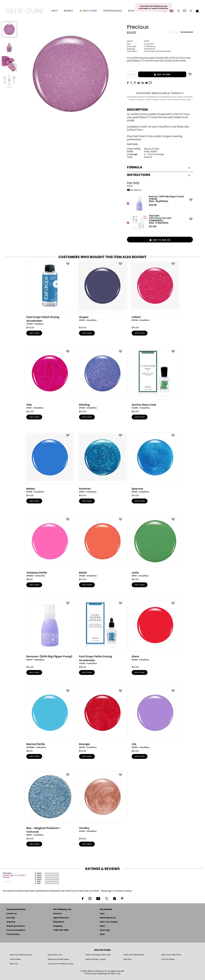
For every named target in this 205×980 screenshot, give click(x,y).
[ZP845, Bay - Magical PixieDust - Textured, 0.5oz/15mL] (50, 804)
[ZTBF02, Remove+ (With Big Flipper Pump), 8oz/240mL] (50, 631)
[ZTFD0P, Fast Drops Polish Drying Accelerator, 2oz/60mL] (50, 293)
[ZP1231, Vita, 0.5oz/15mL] (50, 379)
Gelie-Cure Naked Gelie (134, 955)
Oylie (102, 934)
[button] (25, 11)
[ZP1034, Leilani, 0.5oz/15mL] (155, 292)
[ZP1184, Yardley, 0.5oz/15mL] (102, 803)
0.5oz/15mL (140, 44)
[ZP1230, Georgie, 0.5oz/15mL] (102, 718)
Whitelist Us (59, 922)
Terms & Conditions (16, 930)
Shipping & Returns (16, 926)
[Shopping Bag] (197, 11)
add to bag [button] (154, 75)
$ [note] (153, 205)
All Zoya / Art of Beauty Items (61, 964)
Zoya (102, 914)
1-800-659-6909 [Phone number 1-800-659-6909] (61, 930)
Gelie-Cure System (109, 922)
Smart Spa (105, 930)
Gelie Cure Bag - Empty (96, 959)
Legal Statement (61, 918)
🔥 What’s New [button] (88, 11)
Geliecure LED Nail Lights (58, 959)
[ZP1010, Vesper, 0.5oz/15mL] (102, 292)
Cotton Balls (15, 959)
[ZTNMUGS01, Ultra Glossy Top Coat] (159, 223)
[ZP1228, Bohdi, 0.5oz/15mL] (102, 547)
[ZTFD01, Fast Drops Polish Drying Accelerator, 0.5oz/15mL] (102, 632)
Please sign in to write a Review (14, 876)
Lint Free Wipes (168, 959)
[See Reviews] (182, 32)
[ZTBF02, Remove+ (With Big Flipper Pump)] (159, 204)
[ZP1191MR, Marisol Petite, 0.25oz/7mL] (50, 718)
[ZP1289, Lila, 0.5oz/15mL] (155, 718)
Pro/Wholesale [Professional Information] (113, 11)
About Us (57, 914)
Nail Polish (133, 144)
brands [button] (68, 11)
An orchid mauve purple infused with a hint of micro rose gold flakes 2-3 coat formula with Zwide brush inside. (159, 59)
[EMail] (146, 83)
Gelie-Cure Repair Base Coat (98, 955)
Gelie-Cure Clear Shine (171, 955)
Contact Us (12, 914)
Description (137, 110)
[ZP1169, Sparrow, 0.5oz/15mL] (155, 463)
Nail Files (127, 959)
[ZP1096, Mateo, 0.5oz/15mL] (50, 463)
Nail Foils (14, 964)
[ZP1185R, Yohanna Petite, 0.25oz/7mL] (50, 547)
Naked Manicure (108, 918)
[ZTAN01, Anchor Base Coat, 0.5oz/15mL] (155, 379)
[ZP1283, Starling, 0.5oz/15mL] (102, 379)
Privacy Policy (13, 934)
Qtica (102, 926)
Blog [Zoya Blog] (131, 11)
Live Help (11, 918)
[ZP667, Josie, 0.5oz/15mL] (155, 547)
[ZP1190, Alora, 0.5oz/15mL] (155, 631)
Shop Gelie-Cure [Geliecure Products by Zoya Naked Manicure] (55, 955)
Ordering (11, 922)
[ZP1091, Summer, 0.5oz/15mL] (102, 463)
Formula (159, 167)
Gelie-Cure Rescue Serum (21, 955)
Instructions (159, 175)
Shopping (58, 926)
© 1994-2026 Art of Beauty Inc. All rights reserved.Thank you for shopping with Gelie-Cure (103, 972)
